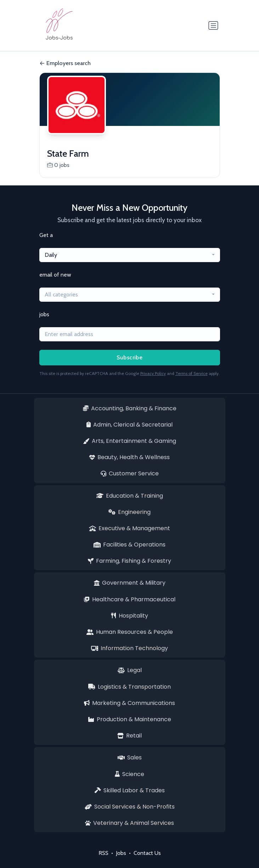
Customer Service (130, 473)
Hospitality (130, 616)
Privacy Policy (153, 373)
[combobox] (130, 255)
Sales (130, 757)
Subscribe (130, 357)
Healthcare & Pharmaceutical (130, 599)
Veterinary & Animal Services (129, 823)
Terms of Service (192, 373)
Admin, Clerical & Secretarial (129, 425)
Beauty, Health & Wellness (129, 457)
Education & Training (130, 496)
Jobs (121, 853)
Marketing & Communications (129, 703)
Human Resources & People (130, 632)
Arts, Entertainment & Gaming (129, 441)
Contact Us (147, 853)
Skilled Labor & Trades (130, 790)
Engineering (129, 512)
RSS (103, 853)
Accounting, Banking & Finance (130, 408)
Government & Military (130, 583)
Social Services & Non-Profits (130, 807)
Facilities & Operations (129, 545)
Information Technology (129, 648)
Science (129, 774)
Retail (129, 736)
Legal (130, 670)
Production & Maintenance (129, 719)
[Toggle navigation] (213, 25)
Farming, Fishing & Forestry (129, 561)
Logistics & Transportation (129, 687)
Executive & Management (129, 528)
